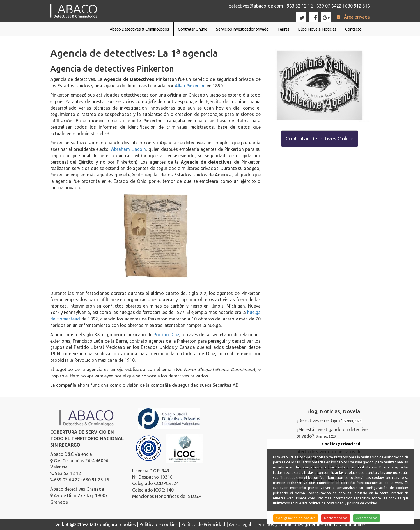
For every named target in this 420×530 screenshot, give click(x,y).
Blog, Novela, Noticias (317, 29)
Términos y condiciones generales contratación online (310, 524)
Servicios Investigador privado (242, 29)
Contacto (353, 29)
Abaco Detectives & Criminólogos (139, 29)
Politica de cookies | (160, 524)
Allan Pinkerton (190, 86)
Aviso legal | (242, 524)
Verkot (62, 524)
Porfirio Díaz (166, 335)
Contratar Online (193, 29)
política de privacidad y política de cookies (343, 503)
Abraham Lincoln (128, 149)
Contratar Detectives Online (320, 138)
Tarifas (284, 29)
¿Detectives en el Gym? (319, 420)
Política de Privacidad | (205, 524)
